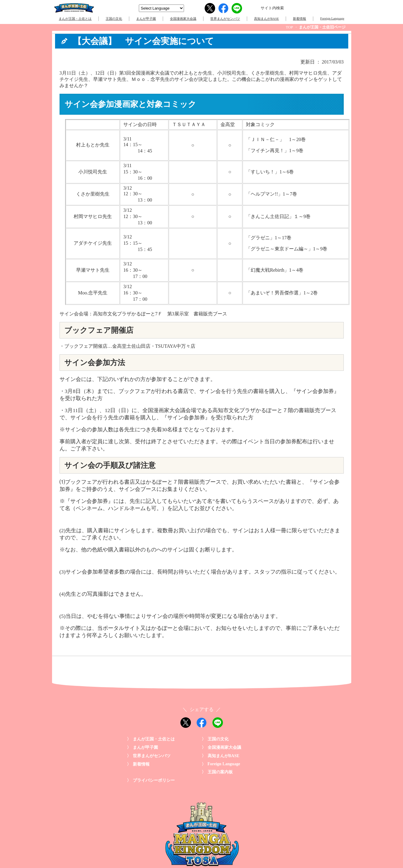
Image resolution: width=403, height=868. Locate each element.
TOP (289, 27)
